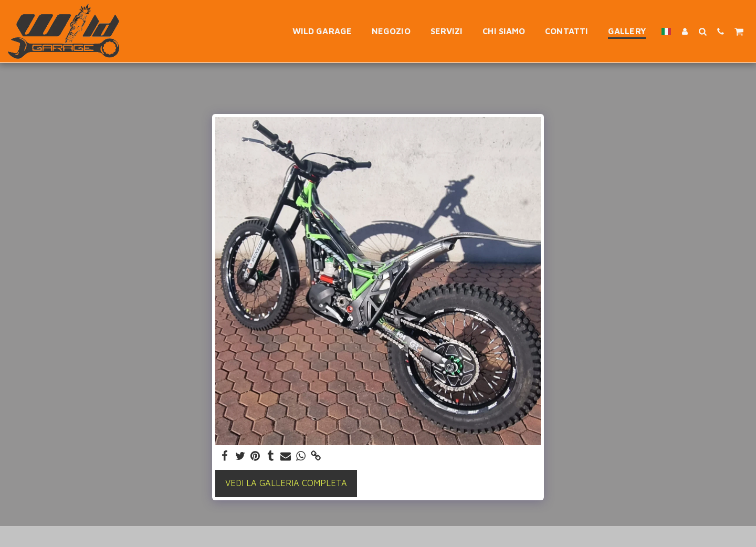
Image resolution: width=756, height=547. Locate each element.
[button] (702, 31)
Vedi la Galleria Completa (286, 483)
